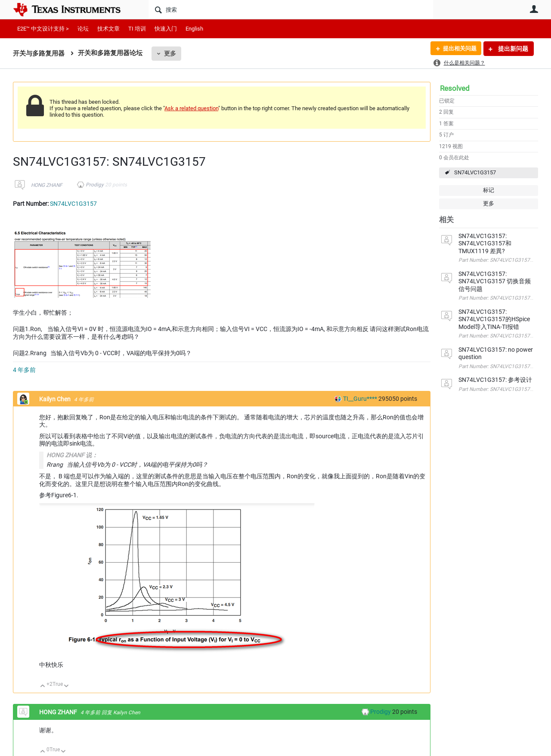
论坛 (83, 29)
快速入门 (166, 29)
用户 (534, 9)
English (194, 29)
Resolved (455, 88)
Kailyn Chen (56, 399)
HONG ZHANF (47, 185)
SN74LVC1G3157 (475, 172)
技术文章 (108, 29)
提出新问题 (512, 49)
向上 (43, 686)
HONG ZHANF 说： (72, 455)
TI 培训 (137, 29)
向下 (67, 686)
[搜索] (291, 9)
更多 (170, 53)
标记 (489, 190)
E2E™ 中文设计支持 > (43, 29)
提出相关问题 (458, 49)
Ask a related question (191, 108)
